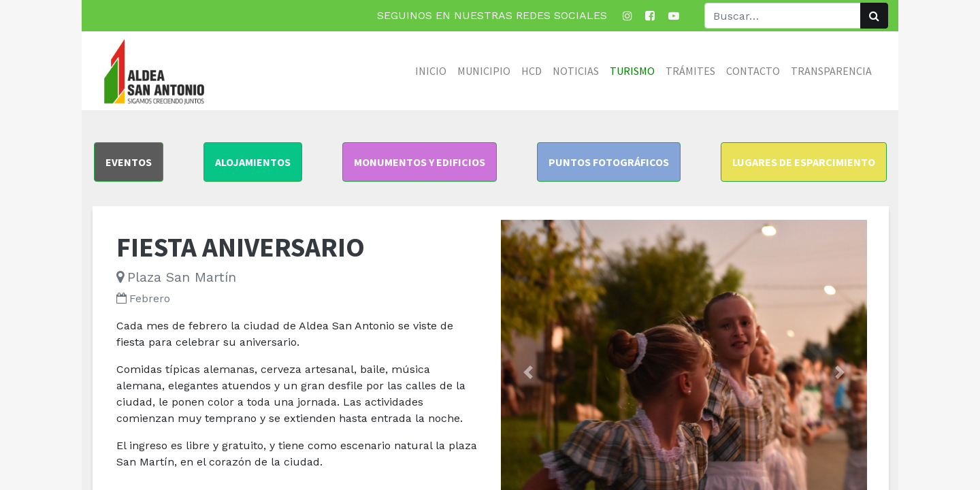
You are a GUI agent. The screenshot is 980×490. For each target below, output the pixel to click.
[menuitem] (431, 71)
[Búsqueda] (874, 16)
